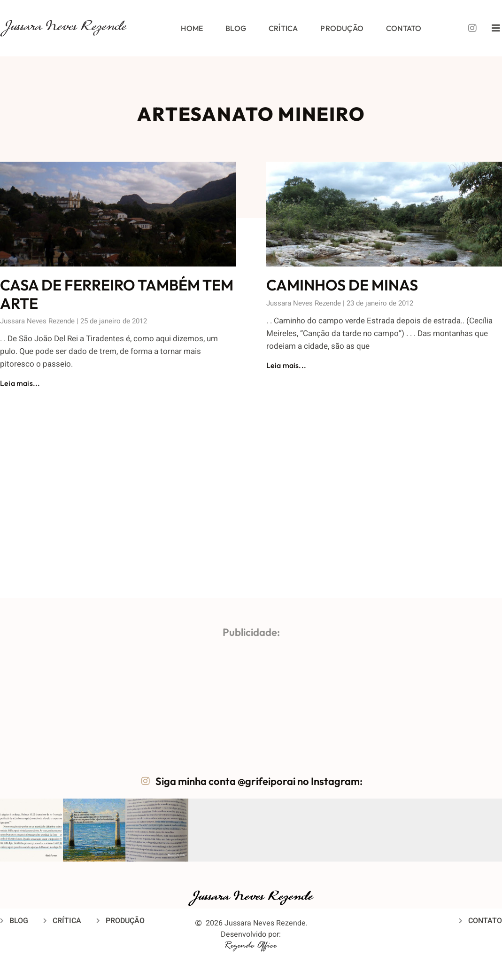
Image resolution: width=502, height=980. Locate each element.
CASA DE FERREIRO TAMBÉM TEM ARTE (117, 294)
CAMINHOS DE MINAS (342, 285)
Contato (404, 28)
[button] (31, 830)
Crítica (283, 28)
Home (192, 28)
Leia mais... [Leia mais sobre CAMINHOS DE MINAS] (286, 365)
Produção (342, 28)
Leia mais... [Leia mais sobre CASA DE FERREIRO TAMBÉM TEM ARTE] (20, 383)
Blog (236, 28)
